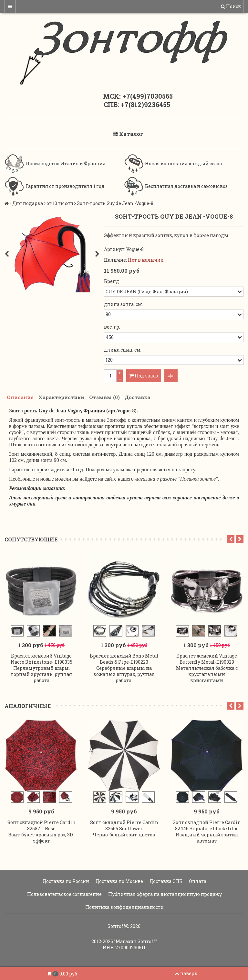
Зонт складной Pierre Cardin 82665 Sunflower (124, 824)
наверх (186, 973)
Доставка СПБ (165, 880)
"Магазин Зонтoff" (135, 940)
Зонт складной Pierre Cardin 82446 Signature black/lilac (207, 824)
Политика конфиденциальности (124, 905)
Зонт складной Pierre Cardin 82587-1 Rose (41, 824)
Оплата (197, 880)
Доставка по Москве (119, 880)
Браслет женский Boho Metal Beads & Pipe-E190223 (124, 659)
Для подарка (28, 203)
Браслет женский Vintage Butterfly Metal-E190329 (207, 659)
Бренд (112, 281)
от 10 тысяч (60, 203)
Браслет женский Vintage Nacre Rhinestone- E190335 (41, 659)
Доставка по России (65, 880)
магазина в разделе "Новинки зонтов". (177, 479)
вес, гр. (112, 327)
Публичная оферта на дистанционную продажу (165, 893)
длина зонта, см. (124, 304)
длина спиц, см (122, 350)
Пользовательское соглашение (64, 893)
